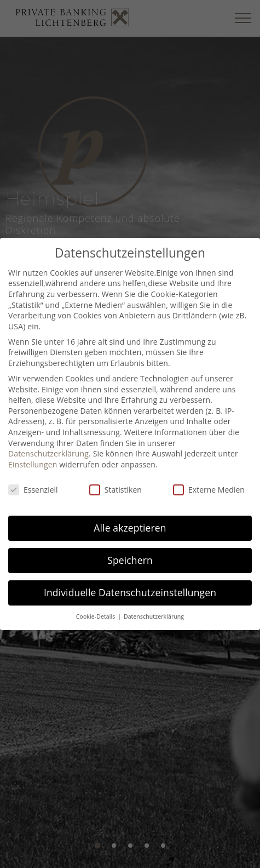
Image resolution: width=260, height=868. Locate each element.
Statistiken (115, 490)
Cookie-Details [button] (96, 616)
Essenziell (33, 490)
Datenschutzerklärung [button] (154, 616)
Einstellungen (33, 464)
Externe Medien (209, 490)
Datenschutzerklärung (48, 453)
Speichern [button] (130, 560)
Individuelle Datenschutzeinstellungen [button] (130, 592)
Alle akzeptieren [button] (130, 528)
